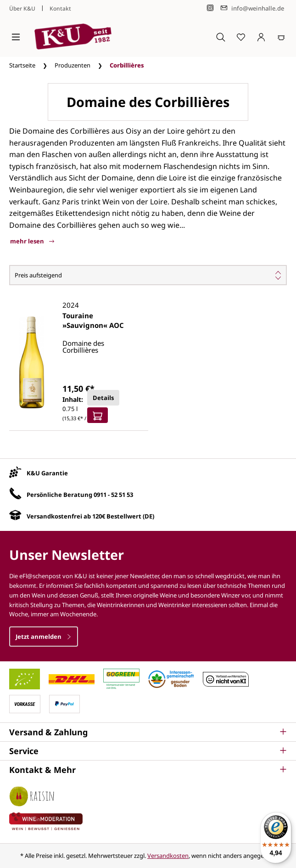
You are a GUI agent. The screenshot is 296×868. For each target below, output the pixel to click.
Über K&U (22, 8)
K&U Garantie (47, 473)
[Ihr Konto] (261, 37)
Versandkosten (168, 856)
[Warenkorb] (281, 37)
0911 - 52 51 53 (113, 495)
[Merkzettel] (241, 37)
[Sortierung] (148, 275)
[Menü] (16, 37)
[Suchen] (221, 37)
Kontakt (60, 8)
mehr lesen (32, 241)
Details (103, 398)
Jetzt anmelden (44, 637)
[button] (148, 732)
